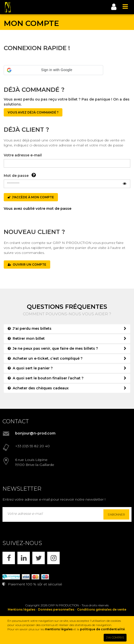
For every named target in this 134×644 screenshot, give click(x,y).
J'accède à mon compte (31, 197)
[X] (39, 558)
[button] (53, 70)
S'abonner (116, 514)
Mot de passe (16, 176)
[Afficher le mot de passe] (125, 184)
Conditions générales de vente (102, 609)
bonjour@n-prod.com (35, 433)
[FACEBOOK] (9, 558)
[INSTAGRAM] (53, 558)
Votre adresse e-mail (23, 155)
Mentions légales (22, 609)
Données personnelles (56, 609)
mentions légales (59, 629)
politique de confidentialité (102, 629)
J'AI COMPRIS (115, 638)
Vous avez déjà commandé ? (33, 112)
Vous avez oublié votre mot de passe (38, 209)
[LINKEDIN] (24, 558)
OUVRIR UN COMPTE (27, 265)
